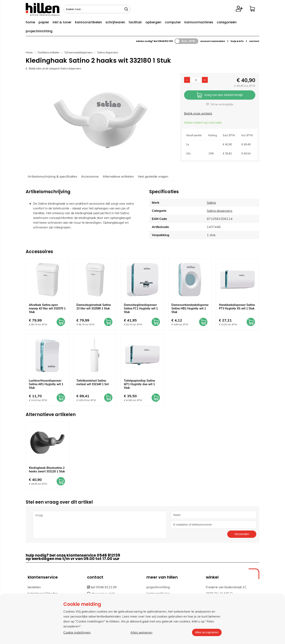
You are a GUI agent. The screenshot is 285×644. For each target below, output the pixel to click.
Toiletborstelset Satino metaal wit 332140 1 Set (93, 382)
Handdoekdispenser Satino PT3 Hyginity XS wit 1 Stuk (237, 307)
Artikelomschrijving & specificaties (52, 176)
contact (254, 41)
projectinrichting (39, 31)
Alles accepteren (207, 632)
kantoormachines (199, 22)
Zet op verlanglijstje (220, 104)
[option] (101, 120)
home (30, 22)
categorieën (227, 22)
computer (173, 22)
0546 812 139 (165, 41)
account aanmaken (213, 41)
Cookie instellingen (77, 632)
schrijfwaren (115, 22)
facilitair (135, 22)
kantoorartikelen (88, 22)
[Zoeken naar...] (126, 9)
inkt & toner (62, 22)
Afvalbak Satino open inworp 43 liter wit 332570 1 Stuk (47, 308)
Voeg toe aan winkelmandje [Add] (220, 95)
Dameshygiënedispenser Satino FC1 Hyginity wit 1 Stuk (141, 308)
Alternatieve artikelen (118, 176)
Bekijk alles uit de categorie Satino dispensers (53, 68)
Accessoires (90, 176)
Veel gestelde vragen (153, 176)
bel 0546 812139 (102, 587)
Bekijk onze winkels (198, 113)
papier (44, 22)
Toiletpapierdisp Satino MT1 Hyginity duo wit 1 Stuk (139, 384)
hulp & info (237, 41)
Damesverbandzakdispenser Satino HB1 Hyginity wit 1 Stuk (190, 308)
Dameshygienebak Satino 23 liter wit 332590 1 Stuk (94, 307)
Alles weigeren (141, 632)
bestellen (34, 587)
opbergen (153, 22)
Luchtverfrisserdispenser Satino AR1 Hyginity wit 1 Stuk (46, 384)
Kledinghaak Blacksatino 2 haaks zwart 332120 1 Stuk (47, 470)
